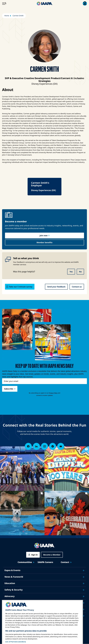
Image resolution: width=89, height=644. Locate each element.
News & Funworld (14, 577)
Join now (44, 236)
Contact (65, 562)
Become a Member (52, 555)
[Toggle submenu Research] (84, 603)
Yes (71, 272)
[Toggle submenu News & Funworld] (84, 577)
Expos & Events (12, 570)
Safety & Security (14, 590)
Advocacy (10, 596)
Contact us (77, 287)
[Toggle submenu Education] (84, 583)
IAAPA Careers (45, 562)
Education (10, 583)
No (80, 272)
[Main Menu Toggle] (4, 3)
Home (7, 16)
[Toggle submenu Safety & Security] (84, 590)
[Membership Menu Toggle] (85, 3)
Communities (25, 562)
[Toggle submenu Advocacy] (84, 596)
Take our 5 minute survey (21, 287)
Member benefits (45, 242)
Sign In (34, 555)
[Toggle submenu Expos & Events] (84, 570)
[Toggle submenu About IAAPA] (84, 609)
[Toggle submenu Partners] (84, 616)
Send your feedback (56, 287)
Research (9, 603)
